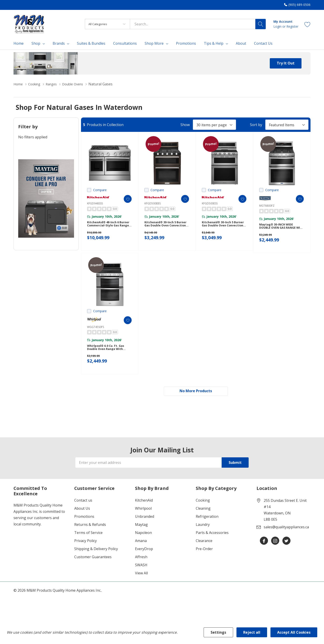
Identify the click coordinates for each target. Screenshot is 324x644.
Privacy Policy (85, 549)
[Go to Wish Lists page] (307, 24)
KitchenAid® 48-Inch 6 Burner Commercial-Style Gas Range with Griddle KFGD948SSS (107, 226)
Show (185, 125)
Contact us (83, 509)
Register (292, 26)
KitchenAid (144, 509)
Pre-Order (204, 557)
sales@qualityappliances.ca (286, 536)
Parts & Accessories (212, 541)
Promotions (84, 525)
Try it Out (286, 63)
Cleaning (203, 517)
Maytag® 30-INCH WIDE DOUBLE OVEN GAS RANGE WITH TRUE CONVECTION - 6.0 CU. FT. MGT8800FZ (280, 228)
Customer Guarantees (93, 565)
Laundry (203, 533)
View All (141, 582)
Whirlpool (143, 517)
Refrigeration (207, 525)
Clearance (204, 549)
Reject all (252, 632)
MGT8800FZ (267, 206)
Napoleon (143, 541)
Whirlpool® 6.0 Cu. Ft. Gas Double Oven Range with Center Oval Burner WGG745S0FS (108, 353)
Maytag (141, 533)
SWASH (141, 573)
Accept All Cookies (294, 632)
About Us (82, 517)
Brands (59, 43)
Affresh (141, 565)
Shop (36, 43)
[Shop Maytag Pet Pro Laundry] (46, 198)
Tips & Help (214, 43)
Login (278, 26)
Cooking (203, 509)
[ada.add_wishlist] (124, 199)
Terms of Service (88, 541)
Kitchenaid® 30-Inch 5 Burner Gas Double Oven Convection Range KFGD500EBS (164, 226)
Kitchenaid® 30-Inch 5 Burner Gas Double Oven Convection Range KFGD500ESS (221, 226)
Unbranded (145, 525)
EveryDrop (144, 557)
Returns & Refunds (90, 533)
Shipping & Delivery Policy (96, 557)
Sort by (256, 125)
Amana (141, 549)
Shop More (154, 43)
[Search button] (261, 24)
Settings (218, 632)
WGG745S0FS (96, 331)
